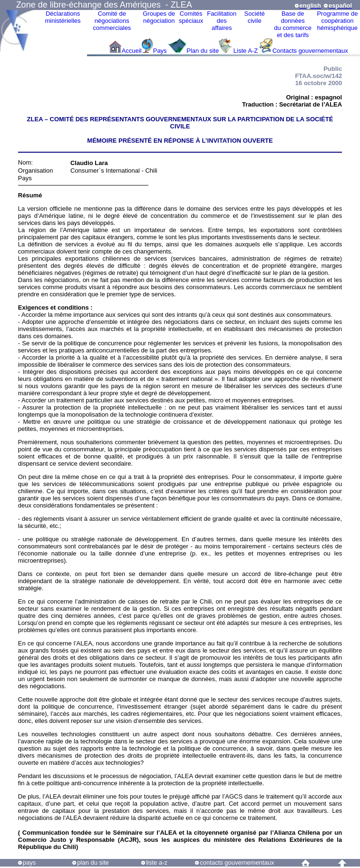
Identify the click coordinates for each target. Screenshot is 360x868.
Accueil (132, 51)
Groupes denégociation (159, 17)
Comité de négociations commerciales (112, 21)
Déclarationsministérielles (63, 17)
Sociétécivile (254, 17)
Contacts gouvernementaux (310, 51)
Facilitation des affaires (222, 21)
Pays (161, 51)
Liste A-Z (246, 51)
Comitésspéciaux (191, 17)
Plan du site (203, 51)
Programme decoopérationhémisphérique (337, 21)
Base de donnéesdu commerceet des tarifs (293, 24)
